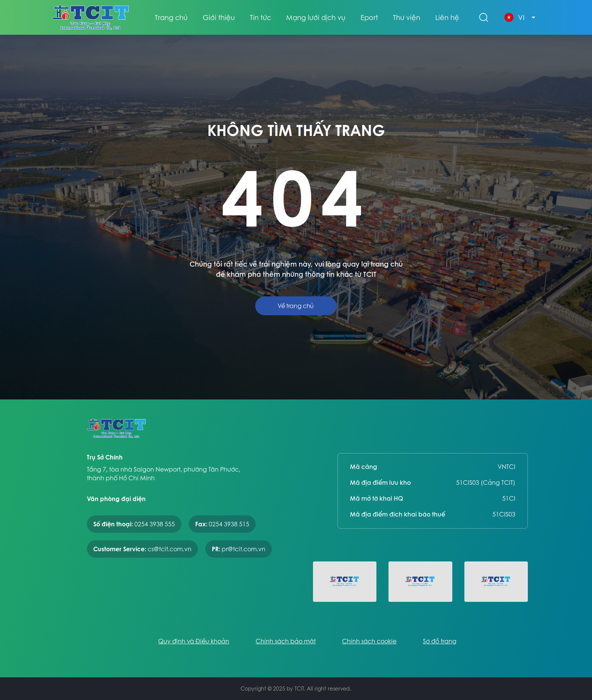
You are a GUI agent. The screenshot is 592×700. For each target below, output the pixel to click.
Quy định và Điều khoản (194, 641)
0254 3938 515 (229, 524)
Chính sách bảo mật (286, 641)
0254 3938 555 (155, 524)
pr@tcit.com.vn (244, 549)
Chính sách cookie (369, 641)
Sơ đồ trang (440, 641)
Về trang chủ (296, 306)
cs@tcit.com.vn (170, 549)
